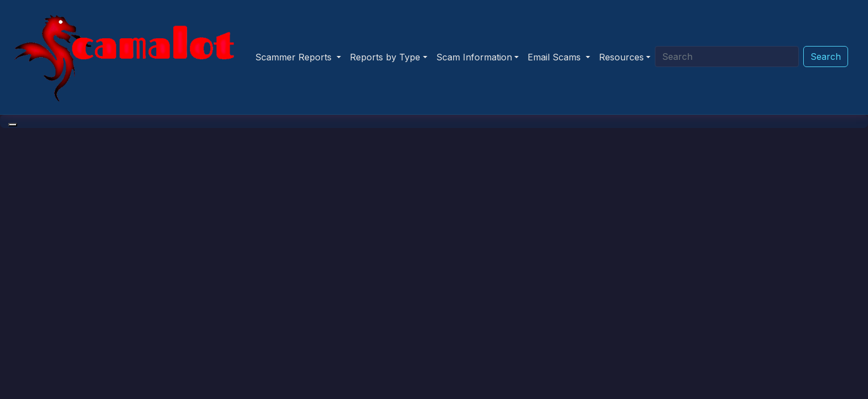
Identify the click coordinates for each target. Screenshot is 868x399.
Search (826, 57)
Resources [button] (621, 57)
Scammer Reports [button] (295, 57)
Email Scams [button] (556, 57)
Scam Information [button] (474, 57)
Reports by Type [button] (385, 57)
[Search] (727, 57)
